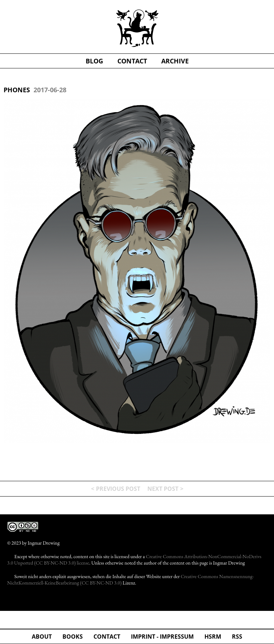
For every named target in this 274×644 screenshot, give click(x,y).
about (42, 637)
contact (132, 61)
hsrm (213, 637)
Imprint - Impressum (162, 637)
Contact (107, 637)
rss (237, 637)
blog (94, 61)
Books (73, 637)
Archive (175, 61)
